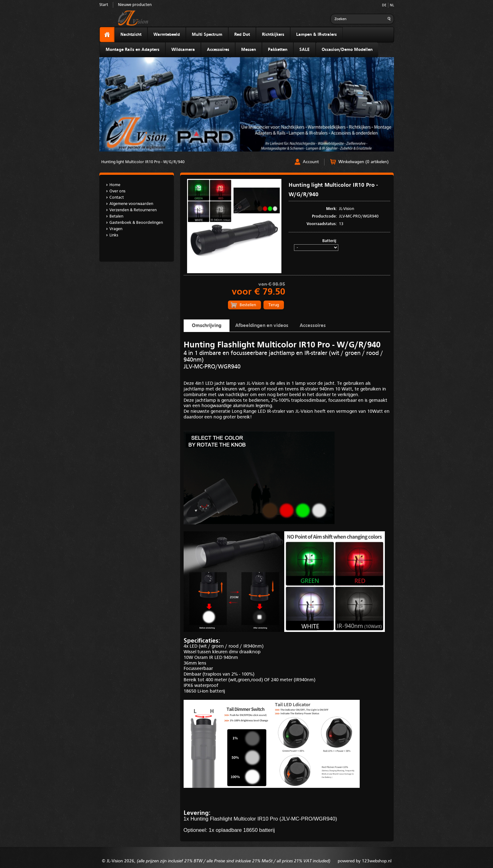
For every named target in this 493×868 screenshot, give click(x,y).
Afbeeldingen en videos (262, 326)
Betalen (116, 216)
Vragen (116, 229)
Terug (274, 305)
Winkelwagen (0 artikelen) (363, 162)
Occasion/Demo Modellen (347, 50)
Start (104, 5)
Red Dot (242, 35)
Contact (117, 198)
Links (114, 235)
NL (392, 6)
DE (384, 6)
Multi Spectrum (207, 35)
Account (311, 162)
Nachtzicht (131, 35)
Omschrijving (207, 326)
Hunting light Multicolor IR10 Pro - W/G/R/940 (143, 162)
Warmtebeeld (167, 35)
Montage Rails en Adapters (133, 50)
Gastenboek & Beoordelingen (136, 223)
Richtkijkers (273, 35)
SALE (305, 50)
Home (115, 185)
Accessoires (218, 50)
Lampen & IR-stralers (316, 35)
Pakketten (278, 50)
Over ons (117, 191)
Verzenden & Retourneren (133, 210)
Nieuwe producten (135, 5)
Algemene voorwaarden (131, 204)
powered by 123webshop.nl (365, 861)
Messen (249, 50)
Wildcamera (183, 50)
